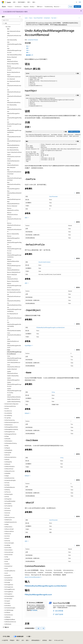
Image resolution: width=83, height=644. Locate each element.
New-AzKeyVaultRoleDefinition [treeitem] (13, 203)
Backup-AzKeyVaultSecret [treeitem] (14, 72)
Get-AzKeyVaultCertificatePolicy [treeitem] (14, 101)
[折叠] (20, 17)
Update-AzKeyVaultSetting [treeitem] (14, 402)
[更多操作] (79, 18)
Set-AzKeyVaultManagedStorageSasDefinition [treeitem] (14, 309)
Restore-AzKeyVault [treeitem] (12, 275)
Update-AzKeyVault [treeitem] (12, 369)
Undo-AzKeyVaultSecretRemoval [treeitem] (14, 366)
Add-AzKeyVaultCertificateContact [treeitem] (14, 35)
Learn (26, 18)
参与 (23, 640)
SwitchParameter (53, 196)
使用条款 (45, 640)
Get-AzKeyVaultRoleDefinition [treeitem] (13, 144)
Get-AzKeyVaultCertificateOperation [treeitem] (14, 96)
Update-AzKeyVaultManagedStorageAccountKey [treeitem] (14, 391)
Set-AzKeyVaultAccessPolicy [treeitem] (14, 292)
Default (28, 413)
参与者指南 (34, 610)
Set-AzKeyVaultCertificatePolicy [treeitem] (14, 300)
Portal (71, 7)
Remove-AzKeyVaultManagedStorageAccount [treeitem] (14, 249)
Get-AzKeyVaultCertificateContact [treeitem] (14, 86)
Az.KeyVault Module (33, 40)
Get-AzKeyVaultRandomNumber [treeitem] (14, 136)
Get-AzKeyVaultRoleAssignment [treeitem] (14, 140)
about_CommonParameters (33, 577)
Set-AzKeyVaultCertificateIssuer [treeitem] (14, 295)
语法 (28, 46)
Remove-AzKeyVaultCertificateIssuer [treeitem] (14, 224)
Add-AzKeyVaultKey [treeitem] (12, 40)
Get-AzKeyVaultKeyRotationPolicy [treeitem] (14, 108)
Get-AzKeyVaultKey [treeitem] (12, 105)
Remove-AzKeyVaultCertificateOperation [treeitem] (14, 229)
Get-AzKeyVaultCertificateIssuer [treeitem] (14, 91)
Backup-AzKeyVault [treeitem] (12, 57)
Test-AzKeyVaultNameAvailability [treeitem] (14, 330)
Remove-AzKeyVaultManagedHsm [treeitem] (13, 237)
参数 (28, 53)
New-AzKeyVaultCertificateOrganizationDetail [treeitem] (14, 178)
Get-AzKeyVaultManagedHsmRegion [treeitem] (14, 118)
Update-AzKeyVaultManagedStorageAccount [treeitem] (14, 384)
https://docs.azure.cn (61, 25)
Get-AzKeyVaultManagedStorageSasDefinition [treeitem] (14, 130)
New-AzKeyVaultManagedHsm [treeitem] (13, 188)
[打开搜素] (77, 2)
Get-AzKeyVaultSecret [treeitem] (13, 148)
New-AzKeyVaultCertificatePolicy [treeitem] (14, 183)
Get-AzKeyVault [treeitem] (11, 79)
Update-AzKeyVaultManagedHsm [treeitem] (13, 379)
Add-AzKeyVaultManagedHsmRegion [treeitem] (14, 44)
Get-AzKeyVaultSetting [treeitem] (13, 150)
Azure (31, 18)
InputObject (29, 345)
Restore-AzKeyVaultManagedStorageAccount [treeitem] (14, 285)
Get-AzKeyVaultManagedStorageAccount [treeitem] (14, 124)
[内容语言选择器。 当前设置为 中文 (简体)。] (6, 636)
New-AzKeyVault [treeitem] (11, 167)
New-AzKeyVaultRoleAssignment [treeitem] (14, 198)
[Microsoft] (3, 2)
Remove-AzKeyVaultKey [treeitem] (13, 234)
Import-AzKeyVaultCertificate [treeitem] (14, 152)
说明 (27, 48)
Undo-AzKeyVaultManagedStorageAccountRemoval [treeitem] (14, 352)
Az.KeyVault (47, 18)
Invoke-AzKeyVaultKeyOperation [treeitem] (13, 160)
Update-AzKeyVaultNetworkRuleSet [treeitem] (14, 396)
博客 (17, 640)
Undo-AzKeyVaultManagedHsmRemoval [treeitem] (14, 345)
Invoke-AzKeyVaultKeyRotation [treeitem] (13, 164)
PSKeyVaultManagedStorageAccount (38, 594)
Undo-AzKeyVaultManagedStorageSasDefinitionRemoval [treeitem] (14, 358)
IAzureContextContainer (44, 262)
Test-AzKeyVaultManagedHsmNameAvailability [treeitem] (14, 324)
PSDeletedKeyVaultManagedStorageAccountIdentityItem (51, 327)
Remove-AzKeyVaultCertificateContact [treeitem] (14, 219)
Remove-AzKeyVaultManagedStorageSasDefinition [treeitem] (14, 255)
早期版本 (12, 640)
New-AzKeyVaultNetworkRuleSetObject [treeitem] (14, 193)
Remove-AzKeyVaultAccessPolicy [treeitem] (13, 209)
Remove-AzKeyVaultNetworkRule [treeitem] (13, 260)
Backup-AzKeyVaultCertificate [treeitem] (12, 60)
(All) (27, 218)
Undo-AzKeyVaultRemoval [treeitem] (14, 362)
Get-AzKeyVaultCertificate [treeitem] (14, 81)
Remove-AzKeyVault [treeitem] (12, 206)
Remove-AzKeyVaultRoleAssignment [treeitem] (14, 265)
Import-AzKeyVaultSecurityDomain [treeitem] (14, 155)
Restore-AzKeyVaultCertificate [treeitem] (12, 278)
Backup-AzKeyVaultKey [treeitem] (13, 64)
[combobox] (12, 20)
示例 (28, 50)
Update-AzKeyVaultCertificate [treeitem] (12, 372)
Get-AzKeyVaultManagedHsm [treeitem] (13, 112)
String (53, 392)
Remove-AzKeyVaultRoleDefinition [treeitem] (13, 269)
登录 (80, 2)
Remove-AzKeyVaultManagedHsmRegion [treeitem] (14, 242)
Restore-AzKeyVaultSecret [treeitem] (14, 290)
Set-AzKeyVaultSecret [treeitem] (13, 314)
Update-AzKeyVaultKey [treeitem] (13, 376)
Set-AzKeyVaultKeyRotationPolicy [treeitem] (14, 304)
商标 (50, 640)
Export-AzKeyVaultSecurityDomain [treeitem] (14, 76)
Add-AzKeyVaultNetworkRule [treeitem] (14, 55)
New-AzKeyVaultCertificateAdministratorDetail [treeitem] (14, 172)
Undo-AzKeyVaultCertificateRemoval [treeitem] (14, 335)
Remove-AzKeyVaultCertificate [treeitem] (12, 214)
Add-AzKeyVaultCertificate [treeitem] (14, 31)
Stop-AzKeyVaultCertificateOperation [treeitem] (14, 318)
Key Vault (54, 18)
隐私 (27, 640)
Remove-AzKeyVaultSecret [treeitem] (14, 272)
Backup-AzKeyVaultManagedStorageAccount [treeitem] (14, 68)
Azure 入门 (77, 7)
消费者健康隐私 (35, 640)
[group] (53, 136)
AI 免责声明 (5, 640)
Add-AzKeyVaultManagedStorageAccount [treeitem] (14, 50)
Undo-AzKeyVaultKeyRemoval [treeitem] (13, 340)
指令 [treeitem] (8, 29)
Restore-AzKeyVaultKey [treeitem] (13, 281)
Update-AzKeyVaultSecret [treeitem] (14, 399)
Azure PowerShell (38, 18)
